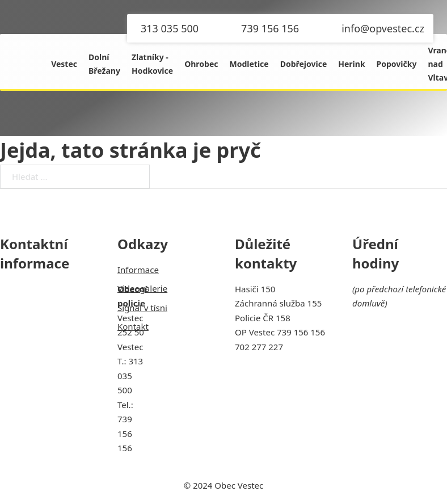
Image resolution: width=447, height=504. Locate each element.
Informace (138, 270)
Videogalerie (142, 288)
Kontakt (133, 326)
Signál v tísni (142, 308)
